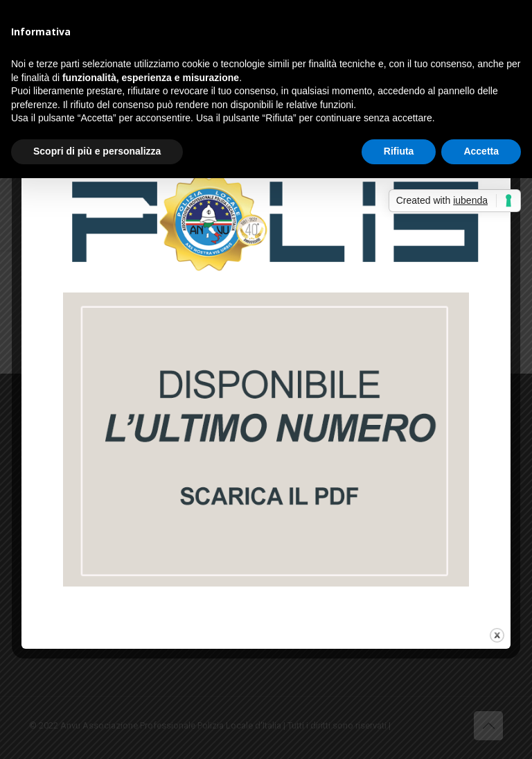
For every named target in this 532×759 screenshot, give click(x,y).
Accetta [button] (481, 151)
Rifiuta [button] (399, 151)
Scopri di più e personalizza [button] (97, 151)
